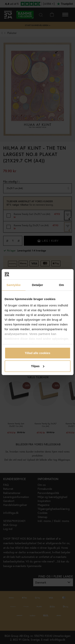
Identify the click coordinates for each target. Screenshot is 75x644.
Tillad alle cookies (37, 353)
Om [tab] (61, 285)
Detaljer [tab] (38, 285)
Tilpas (38, 366)
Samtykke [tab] (14, 285)
